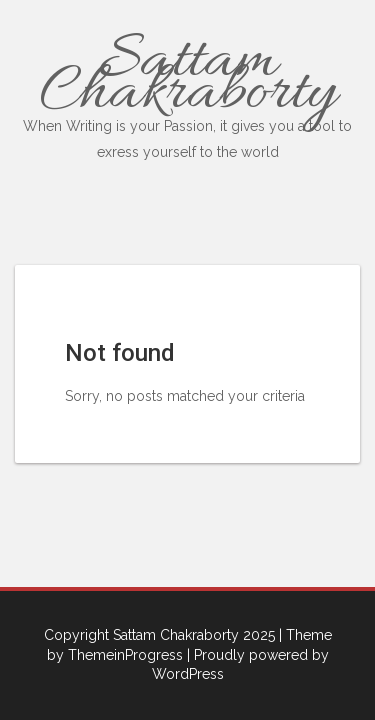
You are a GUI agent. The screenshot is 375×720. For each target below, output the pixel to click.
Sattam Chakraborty (187, 91)
